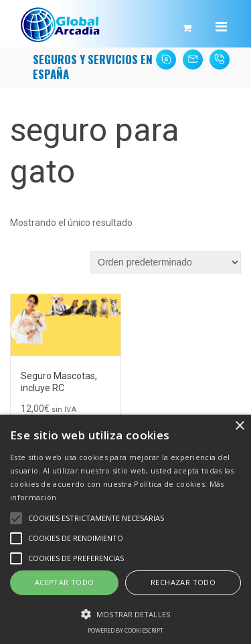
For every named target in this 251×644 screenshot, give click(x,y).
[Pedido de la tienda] (165, 262)
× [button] (239, 426)
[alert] (125, 529)
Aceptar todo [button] (65, 582)
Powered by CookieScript (125, 630)
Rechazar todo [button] (183, 582)
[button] (125, 613)
